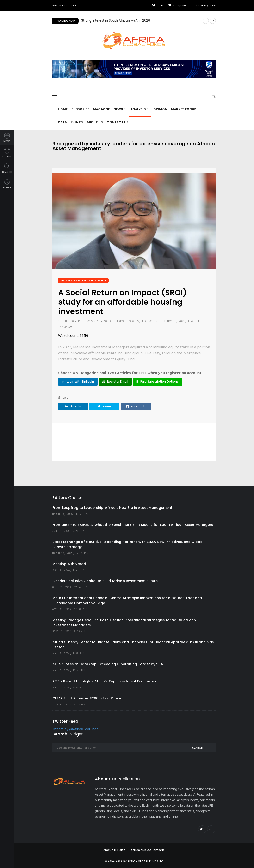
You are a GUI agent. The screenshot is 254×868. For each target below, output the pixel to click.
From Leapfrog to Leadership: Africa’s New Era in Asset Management (112, 508)
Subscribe (80, 109)
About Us (95, 122)
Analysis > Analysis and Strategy (83, 280)
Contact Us (118, 122)
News (120, 109)
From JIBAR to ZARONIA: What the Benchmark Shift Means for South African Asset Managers (133, 525)
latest (7, 153)
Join (212, 6)
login (7, 184)
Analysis (140, 109)
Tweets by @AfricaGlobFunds (75, 729)
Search (198, 748)
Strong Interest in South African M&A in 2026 (116, 21)
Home (63, 109)
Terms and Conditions (148, 850)
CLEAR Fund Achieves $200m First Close (87, 698)
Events (77, 122)
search (7, 169)
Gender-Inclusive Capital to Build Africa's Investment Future (105, 581)
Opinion (160, 109)
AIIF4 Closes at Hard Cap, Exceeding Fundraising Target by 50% (108, 664)
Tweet (104, 406)
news (7, 138)
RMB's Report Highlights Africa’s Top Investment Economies (104, 681)
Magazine (101, 109)
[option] (140, 21)
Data (62, 122)
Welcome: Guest (64, 6)
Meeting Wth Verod (69, 564)
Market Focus (184, 109)
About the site (114, 850)
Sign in (201, 6)
